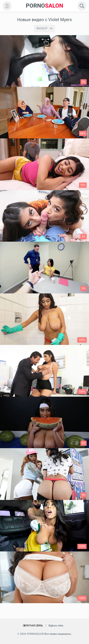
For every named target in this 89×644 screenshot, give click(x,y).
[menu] (7, 6)
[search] (82, 6)
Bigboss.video (56, 626)
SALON (45, 6)
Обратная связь (33, 626)
